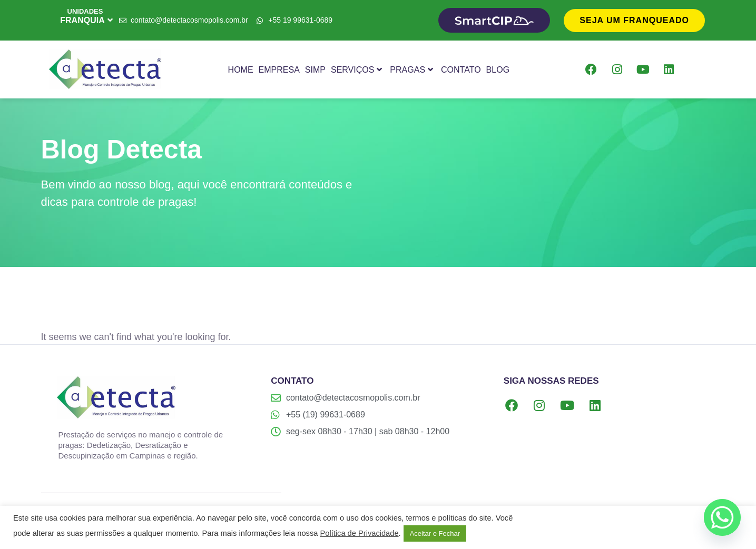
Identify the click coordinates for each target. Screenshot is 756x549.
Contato (461, 70)
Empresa (279, 70)
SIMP (315, 70)
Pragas (411, 70)
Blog (498, 70)
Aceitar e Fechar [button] (435, 533)
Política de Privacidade (359, 533)
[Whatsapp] (722, 517)
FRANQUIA (86, 20)
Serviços (356, 70)
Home (241, 70)
